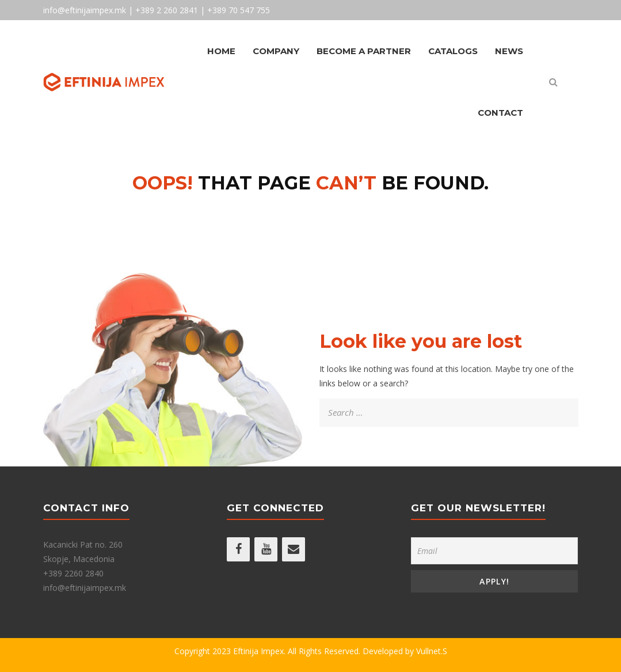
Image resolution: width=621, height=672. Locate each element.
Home (221, 51)
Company (276, 51)
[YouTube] (266, 549)
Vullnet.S (432, 651)
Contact (500, 113)
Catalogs (453, 51)
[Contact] (294, 549)
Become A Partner (364, 51)
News (509, 51)
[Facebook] (238, 549)
